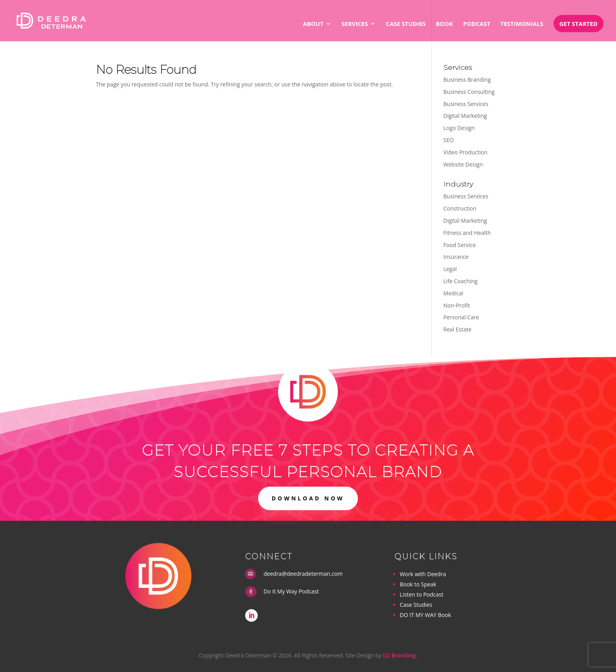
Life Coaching (461, 281)
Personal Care (461, 317)
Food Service (460, 245)
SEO (449, 140)
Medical (454, 293)
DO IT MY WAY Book (425, 615)
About (313, 24)
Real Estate (458, 329)
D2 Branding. (400, 655)
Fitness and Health (467, 233)
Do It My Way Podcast (291, 591)
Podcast (477, 24)
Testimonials (522, 24)
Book (444, 24)
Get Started (578, 24)
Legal (450, 269)
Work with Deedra (423, 574)
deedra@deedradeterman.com (303, 574)
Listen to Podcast (422, 594)
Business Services (466, 104)
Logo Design (459, 128)
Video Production (466, 152)
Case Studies (406, 24)
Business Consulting (469, 92)
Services (355, 24)
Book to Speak (418, 584)
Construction (460, 208)
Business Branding (467, 80)
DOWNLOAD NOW (308, 498)
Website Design (463, 164)
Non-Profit (457, 305)
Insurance (456, 257)
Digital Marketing (465, 116)
